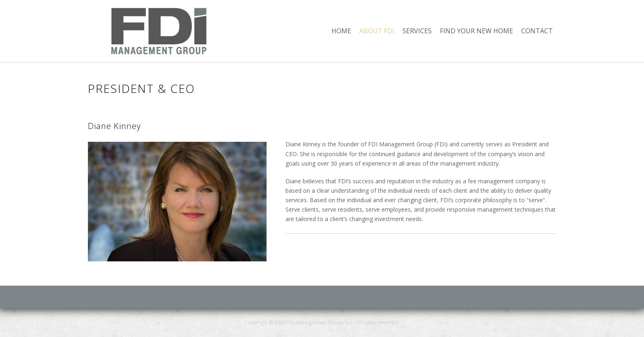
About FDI (377, 31)
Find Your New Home (476, 31)
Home (341, 31)
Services (417, 31)
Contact (537, 31)
